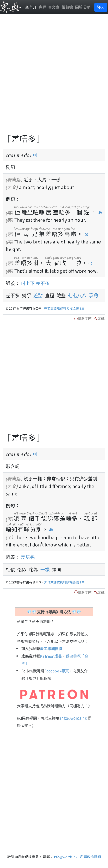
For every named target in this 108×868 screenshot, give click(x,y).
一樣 (46, 569)
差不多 (43, 283)
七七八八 (78, 295)
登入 (101, 7)
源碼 (101, 318)
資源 (42, 7)
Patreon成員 (51, 656)
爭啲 (93, 295)
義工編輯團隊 (51, 648)
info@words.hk (73, 718)
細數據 (67, 7)
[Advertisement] (54, 77)
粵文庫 (54, 7)
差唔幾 (28, 557)
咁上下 (28, 283)
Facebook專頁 (57, 671)
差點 (39, 295)
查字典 (31, 7)
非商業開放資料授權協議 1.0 (64, 308)
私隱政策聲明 (90, 857)
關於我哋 (83, 7)
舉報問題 (85, 318)
